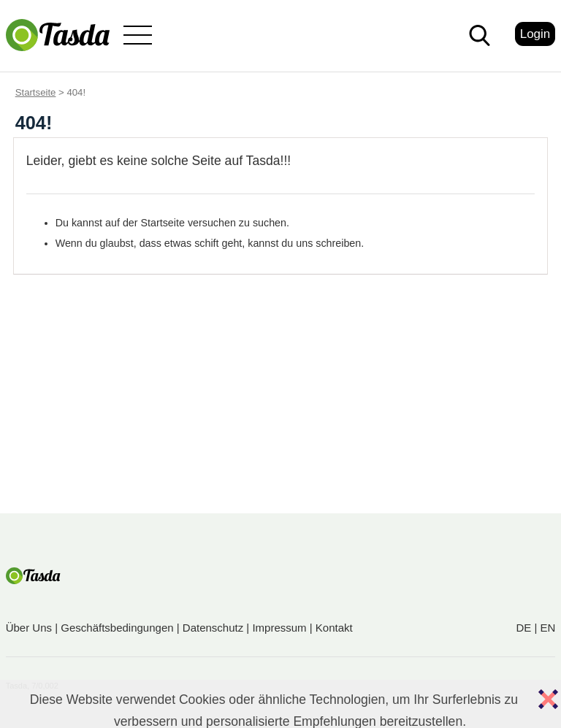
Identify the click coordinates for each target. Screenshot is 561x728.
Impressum (279, 628)
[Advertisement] (280, 404)
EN (547, 628)
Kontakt (334, 628)
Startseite (36, 92)
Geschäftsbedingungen (117, 628)
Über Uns (29, 628)
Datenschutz (213, 628)
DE (523, 628)
